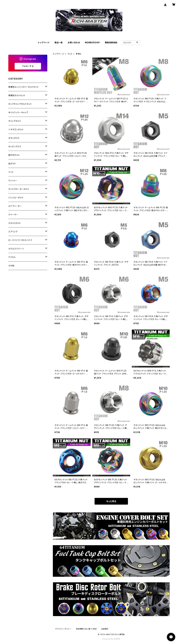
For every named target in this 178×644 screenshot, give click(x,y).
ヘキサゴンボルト (16, 129)
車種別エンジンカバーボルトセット (24, 87)
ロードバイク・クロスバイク (20, 240)
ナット (70, 54)
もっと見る (111, 501)
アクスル (12, 257)
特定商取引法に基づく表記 (86, 629)
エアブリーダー (15, 206)
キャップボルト (15, 121)
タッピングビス (15, 146)
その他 (11, 266)
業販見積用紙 (111, 42)
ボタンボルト (14, 138)
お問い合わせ (74, 42)
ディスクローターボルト (19, 189)
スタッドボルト (15, 223)
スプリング (13, 232)
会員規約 (105, 629)
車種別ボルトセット (17, 95)
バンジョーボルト (16, 198)
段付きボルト (14, 155)
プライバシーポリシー (63, 629)
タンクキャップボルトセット (20, 104)
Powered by (111, 639)
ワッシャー (13, 181)
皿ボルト (12, 163)
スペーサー (13, 215)
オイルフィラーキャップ (18, 112)
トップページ (44, 42)
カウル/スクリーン (16, 249)
